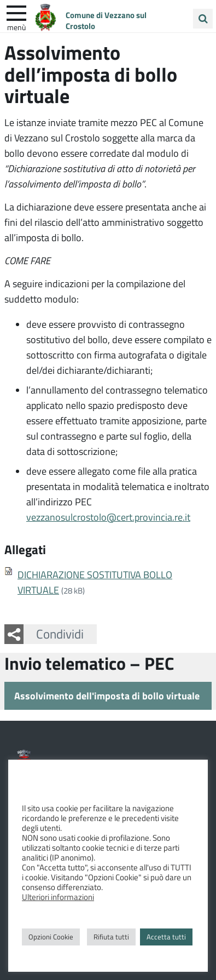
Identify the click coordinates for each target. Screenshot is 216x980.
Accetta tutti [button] (166, 937)
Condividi (60, 634)
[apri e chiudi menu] (16, 12)
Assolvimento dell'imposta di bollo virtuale (107, 696)
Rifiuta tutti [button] (111, 937)
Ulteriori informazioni (58, 897)
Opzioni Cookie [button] (51, 937)
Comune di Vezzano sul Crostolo (106, 20)
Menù (16, 27)
